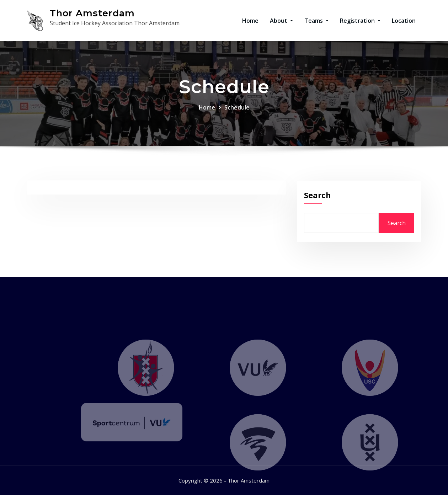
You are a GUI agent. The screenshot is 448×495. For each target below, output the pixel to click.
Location (404, 21)
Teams (316, 21)
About (281, 21)
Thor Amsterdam (92, 13)
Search (318, 201)
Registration (360, 21)
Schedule (237, 111)
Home (250, 21)
